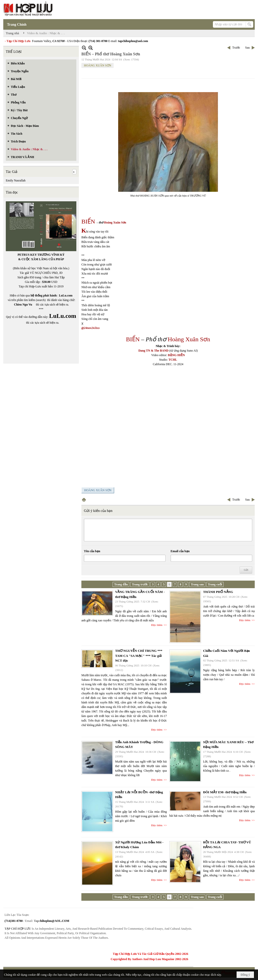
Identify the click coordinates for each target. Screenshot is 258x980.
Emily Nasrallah (16, 180)
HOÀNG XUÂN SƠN (98, 65)
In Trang (84, 500)
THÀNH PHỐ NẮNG (218, 592)
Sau (247, 48)
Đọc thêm (157, 625)
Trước (236, 48)
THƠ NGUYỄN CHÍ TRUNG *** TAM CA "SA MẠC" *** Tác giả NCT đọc (139, 656)
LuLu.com (66, 295)
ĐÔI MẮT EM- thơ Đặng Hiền (225, 792)
